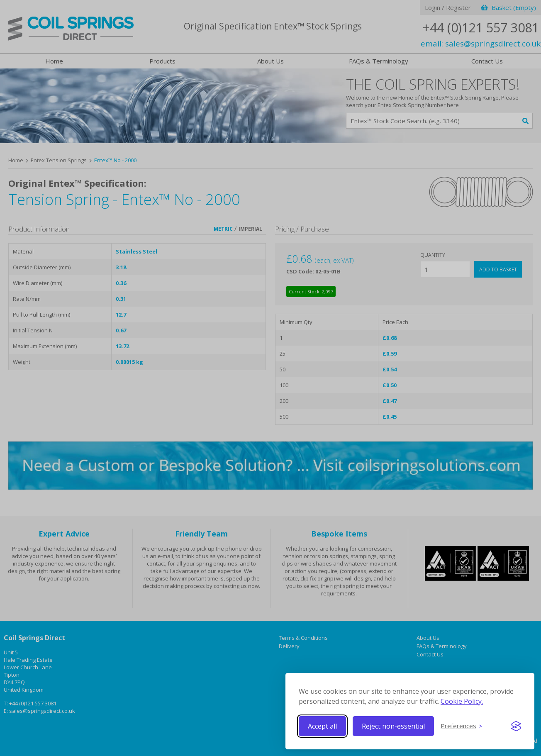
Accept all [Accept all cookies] (322, 726)
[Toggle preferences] (461, 726)
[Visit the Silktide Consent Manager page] (516, 726)
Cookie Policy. (462, 701)
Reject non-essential (393, 726)
